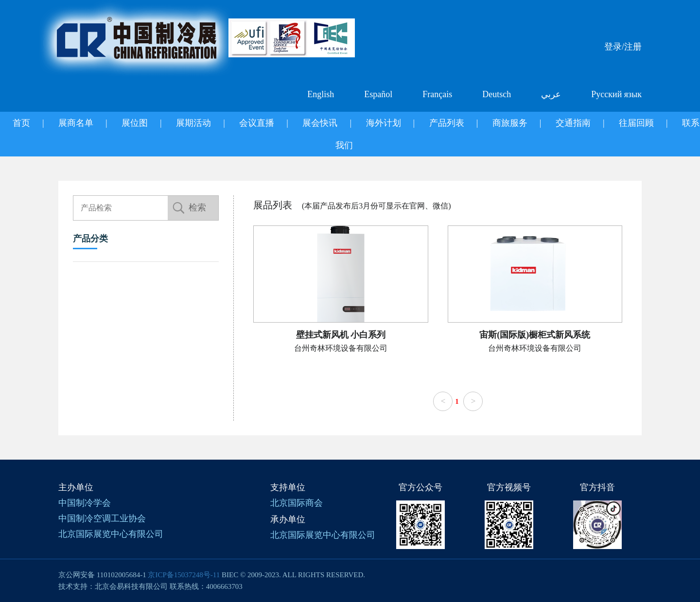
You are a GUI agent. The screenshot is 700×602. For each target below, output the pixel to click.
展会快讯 (320, 123)
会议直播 (257, 123)
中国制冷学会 (85, 503)
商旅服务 (510, 123)
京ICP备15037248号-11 (184, 575)
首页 (21, 123)
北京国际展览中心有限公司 (111, 534)
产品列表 (447, 123)
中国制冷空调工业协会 (102, 518)
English (321, 94)
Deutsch (497, 94)
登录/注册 (623, 47)
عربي (551, 94)
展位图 (135, 123)
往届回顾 (636, 123)
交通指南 (573, 123)
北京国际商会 (297, 503)
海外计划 (384, 123)
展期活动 (193, 123)
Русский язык (616, 94)
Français (437, 94)
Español (378, 94)
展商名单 (76, 123)
